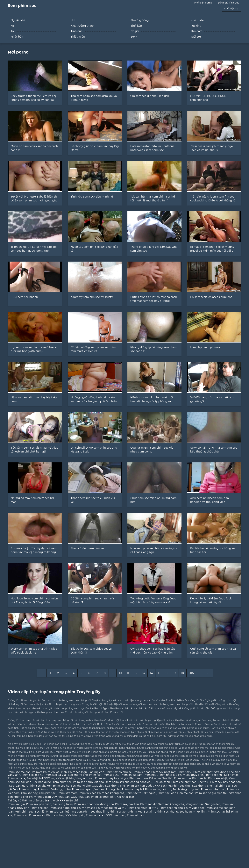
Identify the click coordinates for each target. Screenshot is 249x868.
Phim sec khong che (111, 793)
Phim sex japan (82, 790)
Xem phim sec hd (58, 786)
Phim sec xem (139, 778)
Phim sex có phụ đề (119, 772)
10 (120, 673)
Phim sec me (182, 778)
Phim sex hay (28, 790)
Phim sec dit (37, 786)
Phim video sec (194, 808)
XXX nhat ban (80, 797)
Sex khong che (115, 786)
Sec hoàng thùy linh (186, 790)
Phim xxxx (21, 815)
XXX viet (98, 786)
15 (159, 673)
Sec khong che (78, 775)
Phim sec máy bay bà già (111, 778)
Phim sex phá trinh (39, 804)
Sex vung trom (63, 804)
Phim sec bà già (205, 793)
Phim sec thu (214, 775)
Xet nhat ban (126, 797)
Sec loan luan (18, 786)
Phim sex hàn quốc (140, 786)
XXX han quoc (116, 815)
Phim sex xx (37, 815)
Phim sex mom (68, 793)
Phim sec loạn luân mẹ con (86, 772)
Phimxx (37, 772)
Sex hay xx (231, 775)
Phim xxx (95, 775)
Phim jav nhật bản (103, 797)
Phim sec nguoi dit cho (88, 782)
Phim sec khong (167, 812)
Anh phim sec (24, 812)
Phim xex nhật (218, 778)
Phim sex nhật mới (164, 772)
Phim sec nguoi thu (158, 790)
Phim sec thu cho (171, 808)
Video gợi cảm (61, 790)
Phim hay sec (86, 808)
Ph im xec (136, 812)
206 (191, 673)
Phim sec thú (181, 786)
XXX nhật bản (65, 778)
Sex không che (224, 772)
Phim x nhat (142, 772)
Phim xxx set (87, 793)
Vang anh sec (85, 778)
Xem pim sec (48, 793)
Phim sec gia (16, 804)
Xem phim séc (62, 782)
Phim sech (199, 778)
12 (136, 673)
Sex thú (167, 778)
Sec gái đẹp (213, 804)
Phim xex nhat (203, 772)
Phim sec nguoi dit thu (143, 808)
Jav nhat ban (61, 797)
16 (167, 673)
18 (182, 673)
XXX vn (49, 778)
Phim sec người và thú (111, 808)
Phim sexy (185, 772)
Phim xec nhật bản (184, 782)
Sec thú (203, 782)
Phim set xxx (135, 815)
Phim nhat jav (168, 775)
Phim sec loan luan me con (176, 793)
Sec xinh (149, 812)
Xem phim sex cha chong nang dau (129, 782)
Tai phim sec (222, 786)
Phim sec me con (19, 772)
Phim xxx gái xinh (55, 772)
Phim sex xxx (17, 778)
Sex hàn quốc (42, 782)
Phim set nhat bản (213, 790)
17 (175, 673)
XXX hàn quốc (75, 815)
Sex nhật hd (35, 778)
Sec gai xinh (162, 782)
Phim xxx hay (55, 815)
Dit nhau (155, 778)
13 (144, 673)
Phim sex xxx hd (32, 775)
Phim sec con (39, 808)
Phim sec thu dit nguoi (141, 793)
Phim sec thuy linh (191, 775)
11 (128, 673)
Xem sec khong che (107, 790)
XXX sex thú (163, 786)
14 (151, 673)
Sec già (40, 812)
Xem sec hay (29, 793)
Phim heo (150, 775)
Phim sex (44, 790)
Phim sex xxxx (95, 815)
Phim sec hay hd (133, 790)
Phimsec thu (111, 775)
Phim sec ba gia (56, 775)
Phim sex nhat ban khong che (94, 804)
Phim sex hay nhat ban (226, 782)
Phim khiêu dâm (132, 775)
